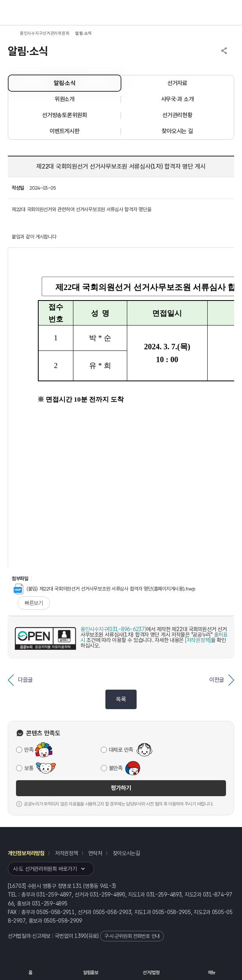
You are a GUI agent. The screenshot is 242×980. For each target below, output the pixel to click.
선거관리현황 (177, 115)
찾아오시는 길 (177, 131)
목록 (121, 699)
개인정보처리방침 (26, 853)
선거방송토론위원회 (64, 115)
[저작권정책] (198, 640)
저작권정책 (67, 853)
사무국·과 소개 (178, 99)
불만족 (116, 768)
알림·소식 (65, 83)
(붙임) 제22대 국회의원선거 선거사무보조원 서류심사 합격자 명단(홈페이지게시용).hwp (104, 589)
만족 (29, 750)
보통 (29, 768)
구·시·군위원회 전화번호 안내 (132, 936)
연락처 (95, 853)
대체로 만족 (121, 750)
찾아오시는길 (126, 853)
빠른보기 (34, 603)
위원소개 (65, 99)
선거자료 (177, 83)
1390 (81, 936)
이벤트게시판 (64, 131)
